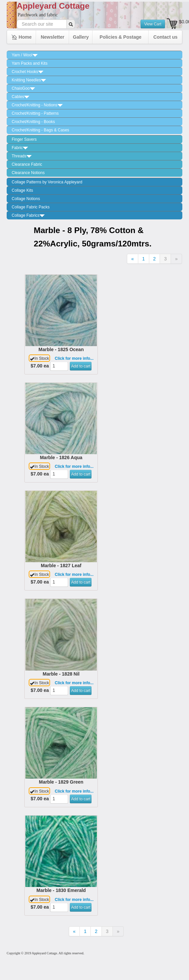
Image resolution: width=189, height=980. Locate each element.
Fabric (20, 148)
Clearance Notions (28, 173)
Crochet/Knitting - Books (33, 122)
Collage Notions (26, 199)
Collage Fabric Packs (31, 207)
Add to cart (81, 366)
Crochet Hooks (28, 72)
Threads (22, 156)
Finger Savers (24, 139)
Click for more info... (74, 358)
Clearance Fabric (27, 164)
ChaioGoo (23, 88)
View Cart (153, 24)
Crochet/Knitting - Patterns (35, 113)
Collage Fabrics (28, 215)
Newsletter (53, 37)
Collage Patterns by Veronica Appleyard (47, 182)
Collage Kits (22, 190)
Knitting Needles (29, 80)
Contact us (165, 37)
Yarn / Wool (25, 55)
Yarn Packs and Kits (30, 63)
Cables (21, 97)
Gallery (81, 37)
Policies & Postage (120, 37)
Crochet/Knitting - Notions (37, 105)
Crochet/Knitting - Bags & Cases (40, 130)
